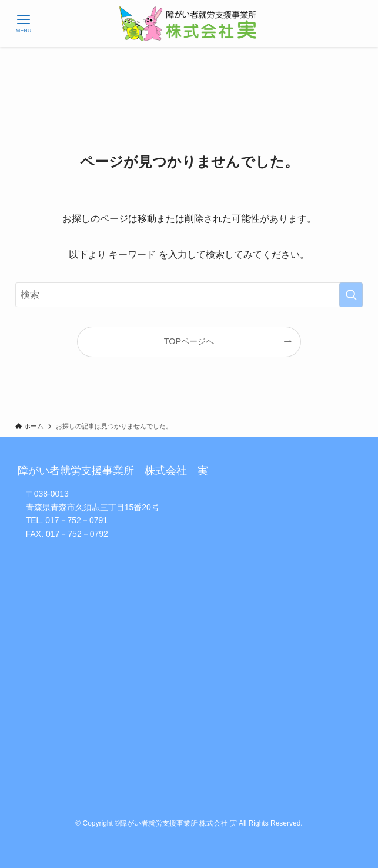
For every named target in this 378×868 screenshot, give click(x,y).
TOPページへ (189, 341)
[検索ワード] (189, 295)
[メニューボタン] (24, 24)
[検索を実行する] (351, 295)
